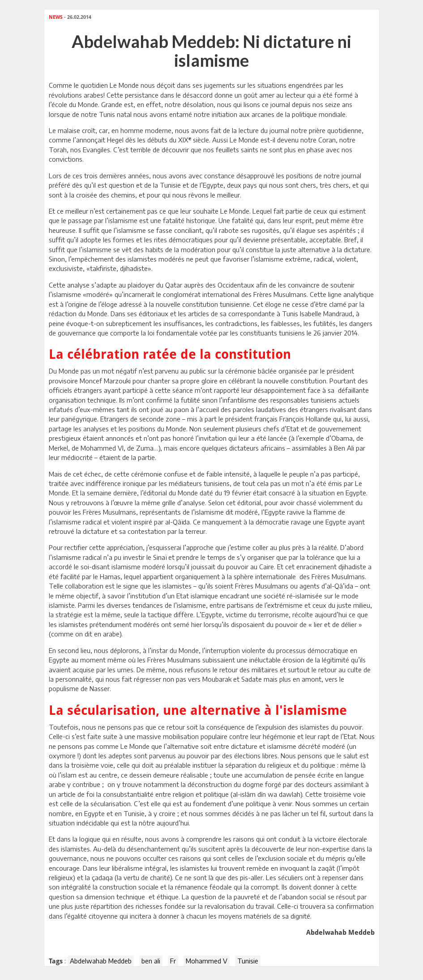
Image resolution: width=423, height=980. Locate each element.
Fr (173, 961)
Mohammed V (207, 961)
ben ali (151, 961)
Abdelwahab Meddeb (101, 961)
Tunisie (248, 961)
